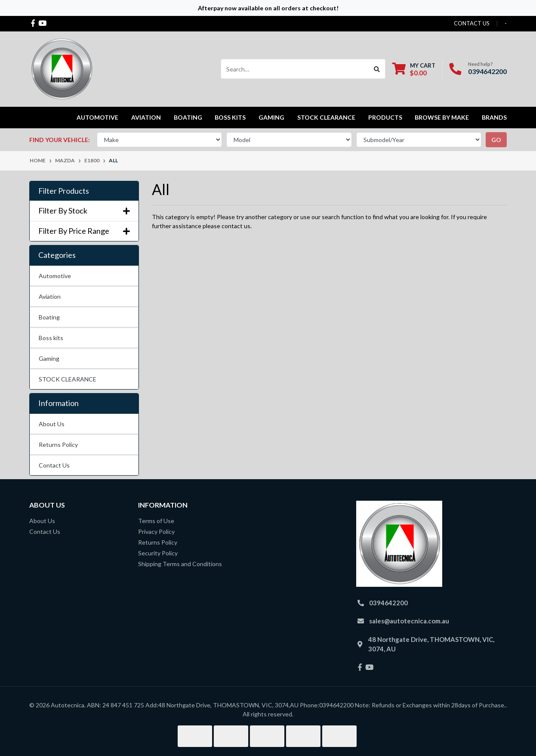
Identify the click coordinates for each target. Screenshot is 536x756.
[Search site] (377, 69)
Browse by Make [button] (442, 117)
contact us (472, 23)
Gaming (49, 358)
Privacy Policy (156, 531)
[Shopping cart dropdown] (414, 69)
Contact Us (54, 465)
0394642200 (487, 71)
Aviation (50, 296)
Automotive (55, 276)
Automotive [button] (97, 117)
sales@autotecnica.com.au (409, 621)
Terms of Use (156, 521)
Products (385, 117)
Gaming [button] (271, 117)
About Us (52, 424)
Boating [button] (188, 117)
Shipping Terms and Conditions (180, 564)
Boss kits (230, 117)
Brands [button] (494, 117)
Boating (49, 317)
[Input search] (295, 69)
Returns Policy (58, 445)
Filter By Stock (84, 211)
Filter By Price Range (84, 231)
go (496, 140)
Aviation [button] (146, 117)
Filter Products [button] (64, 191)
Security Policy (158, 553)
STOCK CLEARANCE (326, 117)
